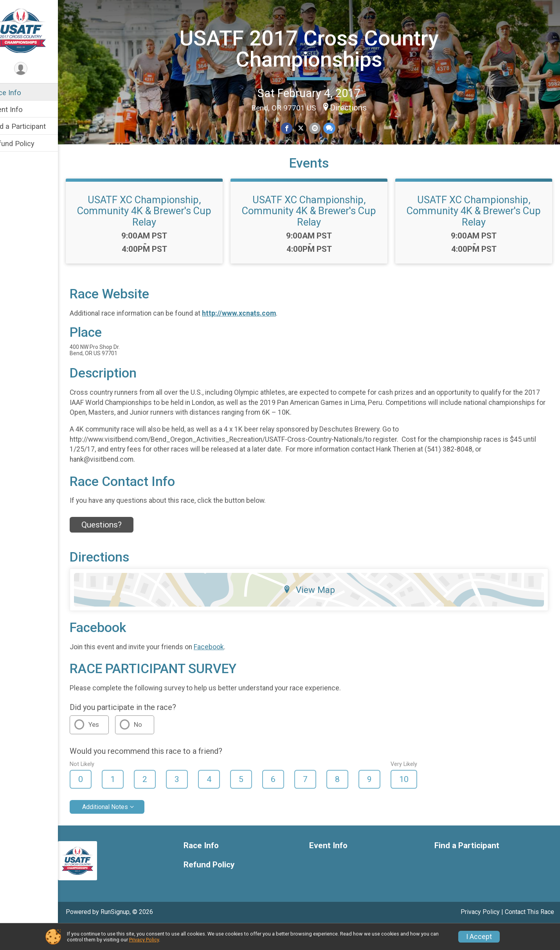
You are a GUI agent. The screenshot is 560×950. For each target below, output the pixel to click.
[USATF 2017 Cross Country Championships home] (37, 30)
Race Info (22, 93)
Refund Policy (29, 144)
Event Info (23, 109)
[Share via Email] (322, 127)
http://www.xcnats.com (255, 337)
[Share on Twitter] (309, 127)
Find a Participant (34, 126)
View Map (317, 614)
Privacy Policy (144, 940)
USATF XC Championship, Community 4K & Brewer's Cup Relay (158, 235)
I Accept (479, 937)
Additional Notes (122, 831)
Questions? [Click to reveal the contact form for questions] (118, 549)
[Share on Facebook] (295, 127)
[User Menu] (37, 69)
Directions (357, 107)
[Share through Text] (336, 127)
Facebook (225, 670)
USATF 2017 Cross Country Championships (317, 48)
